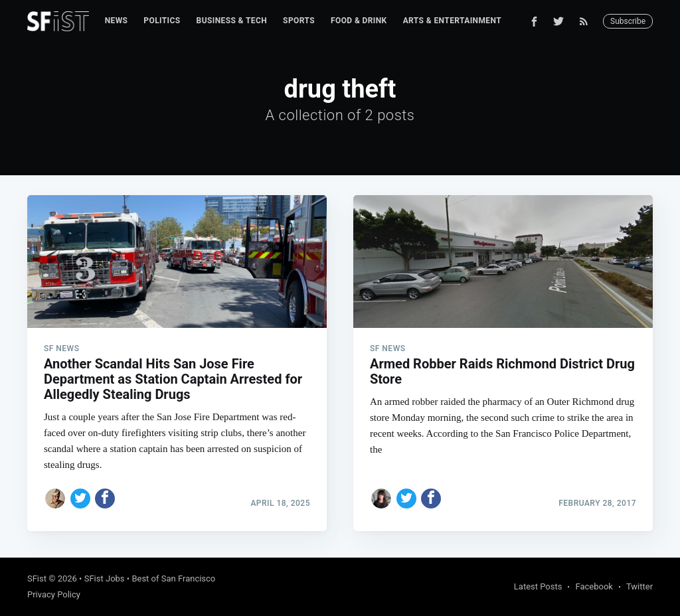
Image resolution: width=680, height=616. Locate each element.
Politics (162, 21)
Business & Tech (232, 21)
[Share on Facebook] (105, 499)
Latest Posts (538, 586)
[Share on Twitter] (80, 499)
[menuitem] (117, 21)
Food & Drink (359, 21)
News (117, 21)
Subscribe (628, 21)
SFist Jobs (105, 578)
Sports (299, 21)
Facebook (594, 586)
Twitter (639, 586)
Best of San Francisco (173, 578)
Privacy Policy (54, 594)
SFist (37, 578)
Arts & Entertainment (452, 21)
